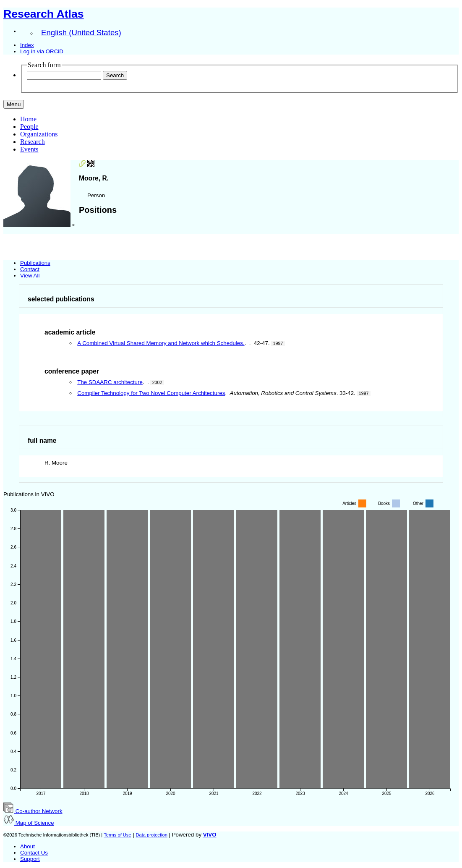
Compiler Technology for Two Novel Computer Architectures (151, 393)
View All (30, 276)
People (29, 127)
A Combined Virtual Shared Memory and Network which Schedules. (161, 343)
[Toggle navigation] (14, 104)
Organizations (39, 134)
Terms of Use (117, 835)
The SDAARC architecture (110, 382)
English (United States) (81, 33)
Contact (30, 269)
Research (33, 142)
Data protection (151, 835)
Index (27, 45)
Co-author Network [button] (33, 811)
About (27, 846)
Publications (35, 263)
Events (29, 149)
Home (28, 119)
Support (30, 859)
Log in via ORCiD (42, 51)
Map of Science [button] (29, 823)
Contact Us (34, 853)
